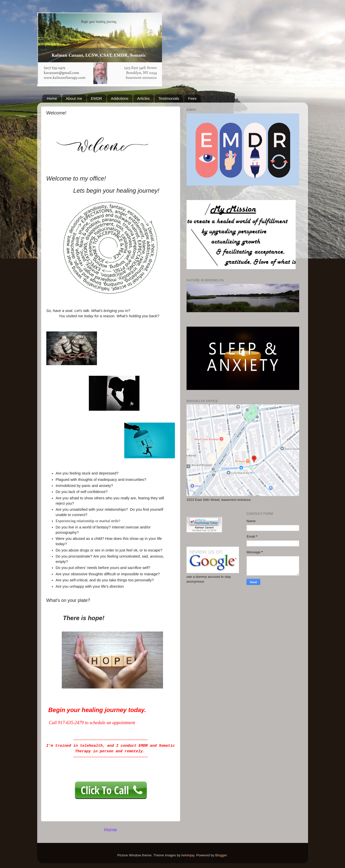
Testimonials (169, 98)
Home (52, 98)
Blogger (221, 855)
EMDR (96, 98)
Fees (192, 98)
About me (74, 98)
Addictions (120, 98)
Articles (143, 98)
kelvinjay (188, 855)
